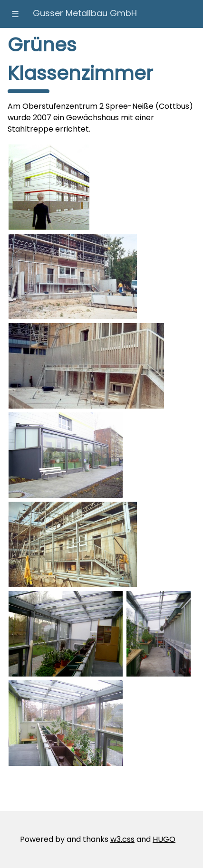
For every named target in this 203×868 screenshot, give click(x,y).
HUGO (164, 839)
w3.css (122, 839)
